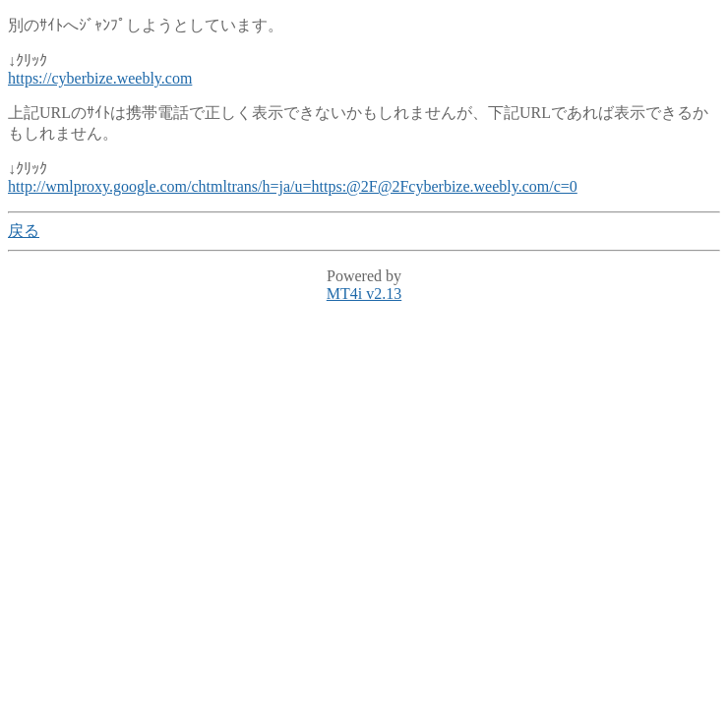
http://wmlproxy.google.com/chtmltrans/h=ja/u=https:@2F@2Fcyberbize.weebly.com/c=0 (293, 186)
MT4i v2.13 (364, 294)
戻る (24, 231)
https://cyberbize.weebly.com (100, 78)
